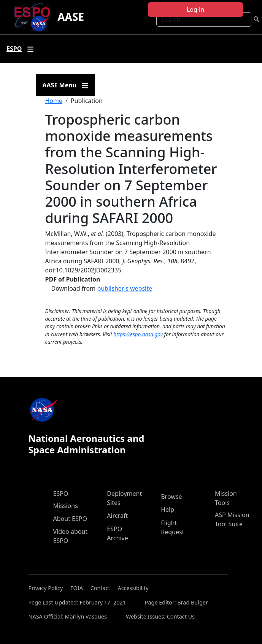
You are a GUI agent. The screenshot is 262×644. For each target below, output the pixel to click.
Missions (66, 506)
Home (54, 101)
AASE (71, 17)
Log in (195, 9)
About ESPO (70, 519)
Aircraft (117, 516)
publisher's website (125, 288)
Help (168, 510)
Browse (171, 497)
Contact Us (181, 616)
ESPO (61, 494)
